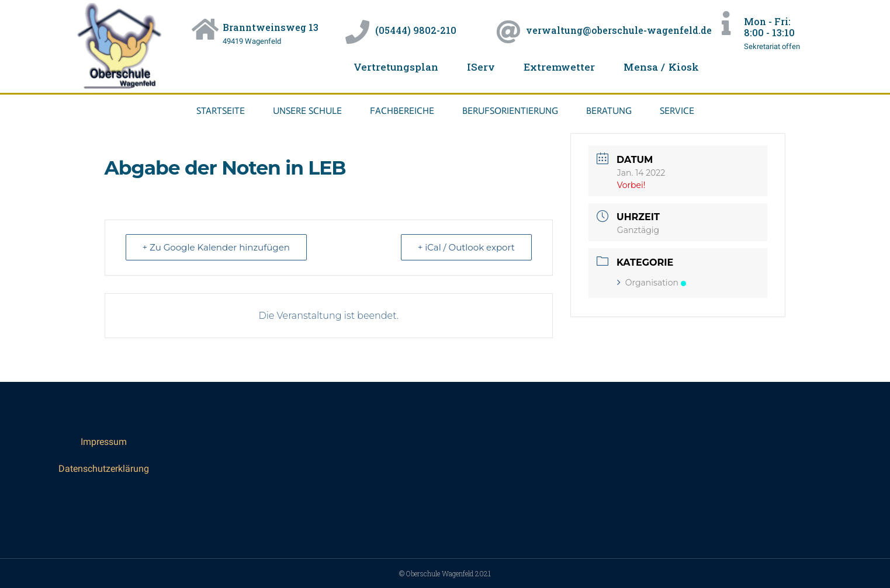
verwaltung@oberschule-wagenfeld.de (619, 30)
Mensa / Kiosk (661, 67)
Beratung (609, 111)
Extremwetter (559, 67)
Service (677, 111)
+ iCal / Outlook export (466, 247)
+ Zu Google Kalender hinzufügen (216, 247)
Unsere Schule (307, 111)
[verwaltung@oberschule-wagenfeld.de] (508, 32)
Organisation (652, 283)
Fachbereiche (402, 111)
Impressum (104, 442)
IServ (481, 67)
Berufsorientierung (510, 111)
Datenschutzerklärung (104, 469)
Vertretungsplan (396, 67)
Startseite (221, 111)
